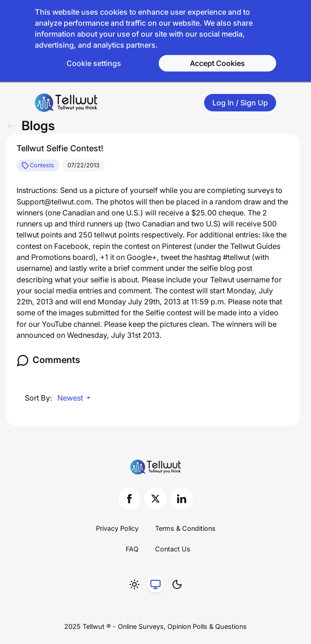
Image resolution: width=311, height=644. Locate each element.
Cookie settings (94, 63)
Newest (71, 398)
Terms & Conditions (185, 528)
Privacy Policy (117, 528)
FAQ (132, 549)
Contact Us (173, 549)
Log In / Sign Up (240, 103)
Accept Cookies (217, 63)
